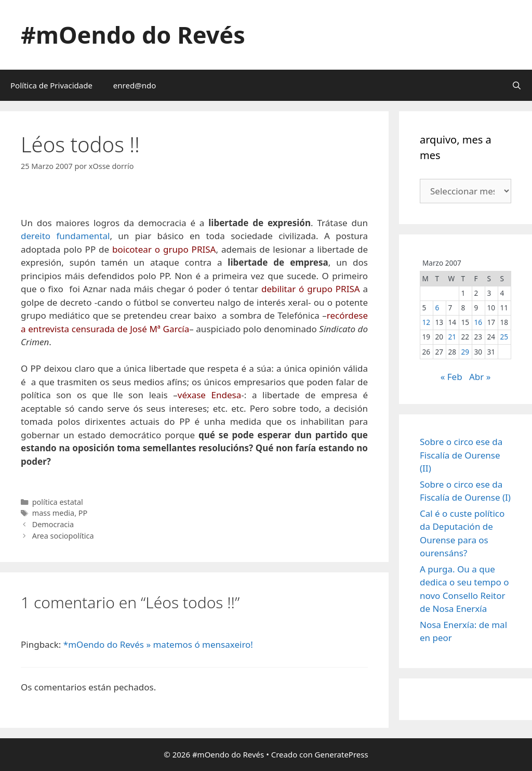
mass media (54, 513)
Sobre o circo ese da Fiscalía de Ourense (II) (461, 455)
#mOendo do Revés (133, 35)
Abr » (480, 377)
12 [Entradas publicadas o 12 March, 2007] (426, 322)
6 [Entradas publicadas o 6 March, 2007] (437, 308)
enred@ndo (135, 85)
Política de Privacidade (51, 85)
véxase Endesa (209, 395)
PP (83, 513)
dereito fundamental (65, 236)
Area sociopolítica (63, 536)
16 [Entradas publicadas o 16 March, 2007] (478, 322)
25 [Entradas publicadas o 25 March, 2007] (504, 337)
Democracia (53, 524)
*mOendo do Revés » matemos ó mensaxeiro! (158, 644)
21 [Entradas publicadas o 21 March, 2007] (452, 337)
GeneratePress (342, 754)
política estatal (58, 502)
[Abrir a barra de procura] (517, 85)
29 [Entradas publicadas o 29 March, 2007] (465, 352)
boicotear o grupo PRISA (164, 249)
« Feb (451, 377)
